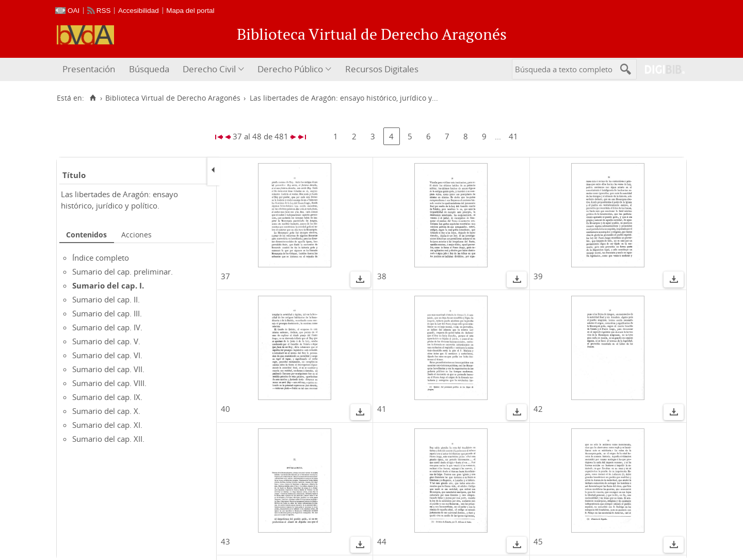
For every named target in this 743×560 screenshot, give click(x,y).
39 (538, 276)
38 (382, 276)
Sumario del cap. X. (106, 411)
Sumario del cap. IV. (107, 327)
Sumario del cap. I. (108, 285)
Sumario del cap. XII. (108, 439)
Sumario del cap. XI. (107, 425)
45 (538, 541)
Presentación (89, 69)
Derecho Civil (209, 69)
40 (225, 409)
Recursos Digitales (382, 69)
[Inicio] (93, 98)
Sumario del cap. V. (106, 341)
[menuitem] (90, 69)
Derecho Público (290, 69)
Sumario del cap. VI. (107, 355)
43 (225, 541)
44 (382, 541)
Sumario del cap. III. (107, 313)
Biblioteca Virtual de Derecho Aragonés (173, 98)
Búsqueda (149, 69)
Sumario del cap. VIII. (109, 383)
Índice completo (101, 258)
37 (225, 276)
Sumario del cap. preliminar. (123, 271)
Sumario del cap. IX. (107, 397)
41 (513, 136)
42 (538, 409)
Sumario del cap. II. (106, 299)
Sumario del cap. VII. (108, 369)
